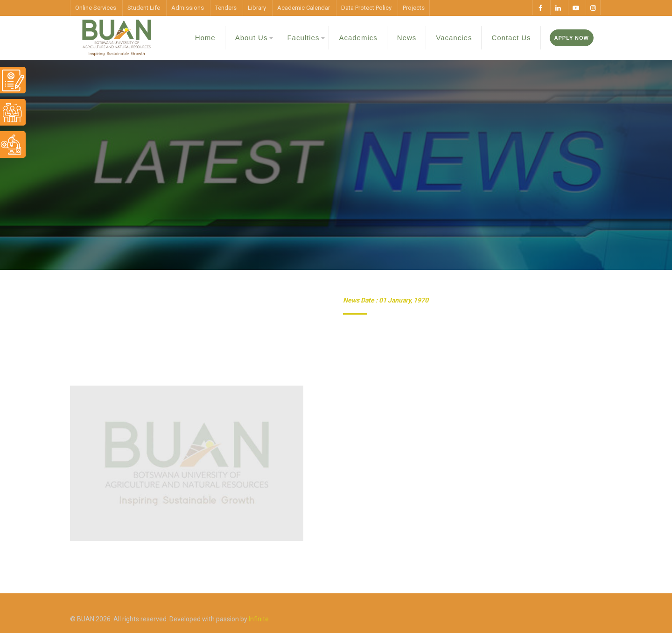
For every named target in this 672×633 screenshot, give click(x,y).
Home (205, 38)
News (407, 38)
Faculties (303, 38)
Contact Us (511, 38)
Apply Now (572, 38)
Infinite (259, 619)
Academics (358, 38)
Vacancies (454, 38)
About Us (252, 38)
